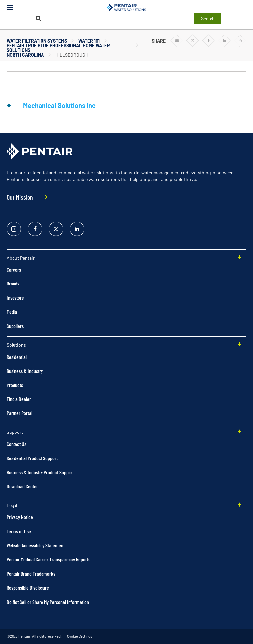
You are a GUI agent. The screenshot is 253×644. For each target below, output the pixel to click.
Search (208, 19)
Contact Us (16, 444)
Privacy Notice (20, 517)
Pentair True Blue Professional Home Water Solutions (58, 48)
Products (15, 385)
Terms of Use (19, 531)
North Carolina (25, 55)
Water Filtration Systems (37, 41)
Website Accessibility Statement (36, 545)
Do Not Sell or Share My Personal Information (48, 602)
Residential (17, 357)
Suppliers (15, 326)
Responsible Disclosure (28, 588)
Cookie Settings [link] (79, 636)
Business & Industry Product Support (40, 472)
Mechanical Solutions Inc (59, 105)
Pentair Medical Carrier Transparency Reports (48, 559)
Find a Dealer (19, 399)
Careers (14, 270)
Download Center (22, 486)
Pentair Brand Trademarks (31, 573)
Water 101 (89, 41)
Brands (13, 283)
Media (12, 312)
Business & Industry (25, 371)
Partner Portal (19, 413)
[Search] (38, 19)
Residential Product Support (32, 458)
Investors (15, 297)
